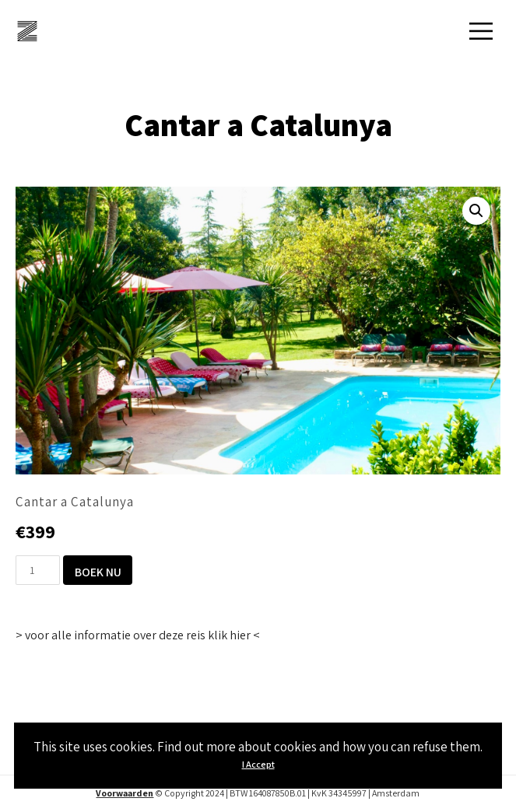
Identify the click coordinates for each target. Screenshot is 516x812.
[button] (476, 211)
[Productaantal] (38, 570)
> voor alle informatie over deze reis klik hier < (138, 635)
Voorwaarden (125, 793)
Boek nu (98, 572)
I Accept (258, 764)
